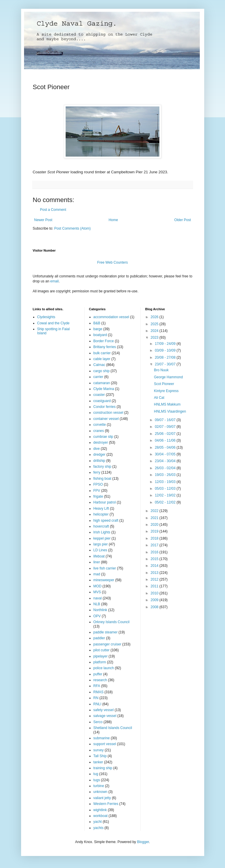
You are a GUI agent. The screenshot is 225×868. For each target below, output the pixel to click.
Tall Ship (100, 756)
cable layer (102, 359)
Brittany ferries (105, 347)
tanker (98, 762)
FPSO (98, 484)
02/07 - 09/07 (166, 427)
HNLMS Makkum (167, 404)
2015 (155, 559)
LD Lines (100, 550)
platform (100, 662)
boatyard (100, 335)
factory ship (102, 467)
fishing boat (102, 479)
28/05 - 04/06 (166, 447)
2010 (155, 593)
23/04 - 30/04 (166, 461)
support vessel (105, 744)
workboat (101, 816)
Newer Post (43, 220)
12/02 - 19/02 (166, 495)
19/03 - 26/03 (166, 475)
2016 (155, 552)
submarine (102, 738)
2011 (155, 586)
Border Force (104, 341)
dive (97, 449)
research (100, 680)
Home (113, 220)
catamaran (102, 383)
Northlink (100, 610)
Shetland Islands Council (113, 728)
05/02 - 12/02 (166, 502)
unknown (100, 792)
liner (97, 562)
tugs (97, 780)
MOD (98, 586)
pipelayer (101, 656)
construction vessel (108, 413)
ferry (97, 472)
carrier (98, 377)
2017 (155, 545)
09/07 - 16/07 (166, 420)
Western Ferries (106, 804)
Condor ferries (105, 407)
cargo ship (102, 371)
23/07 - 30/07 (166, 364)
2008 (155, 607)
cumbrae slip (103, 437)
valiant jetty (102, 798)
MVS (97, 592)
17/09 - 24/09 (166, 344)
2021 (155, 518)
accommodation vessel (111, 317)
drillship (99, 461)
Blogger (143, 842)
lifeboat (99, 556)
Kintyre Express (166, 391)
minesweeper (104, 580)
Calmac (99, 365)
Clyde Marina (104, 389)
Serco (98, 722)
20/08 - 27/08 (166, 357)
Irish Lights (102, 532)
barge (98, 329)
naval (98, 598)
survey (99, 750)
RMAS (99, 692)
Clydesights (46, 317)
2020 (155, 525)
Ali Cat (159, 398)
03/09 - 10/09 (166, 350)
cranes (99, 431)
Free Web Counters (113, 262)
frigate (98, 496)
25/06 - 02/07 (166, 434)
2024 (155, 331)
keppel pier (102, 538)
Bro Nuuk (161, 370)
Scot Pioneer (164, 384)
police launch (104, 668)
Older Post (183, 220)
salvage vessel (105, 716)
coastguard (102, 401)
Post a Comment (53, 210)
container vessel (106, 419)
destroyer (101, 443)
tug (96, 774)
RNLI (97, 704)
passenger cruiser (107, 644)
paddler (99, 638)
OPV (97, 616)
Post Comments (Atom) (73, 228)
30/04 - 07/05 (166, 454)
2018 (155, 538)
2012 (155, 579)
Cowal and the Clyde (53, 323)
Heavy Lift (101, 508)
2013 (155, 573)
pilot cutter (102, 650)
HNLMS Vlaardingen (170, 411)
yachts (99, 828)
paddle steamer (106, 632)
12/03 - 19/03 (166, 482)
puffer (98, 674)
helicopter (101, 514)
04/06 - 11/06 (166, 440)
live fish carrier (105, 568)
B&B (97, 323)
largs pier (101, 544)
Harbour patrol (105, 502)
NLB (97, 604)
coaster (99, 395)
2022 (155, 511)
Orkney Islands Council (111, 622)
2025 (155, 324)
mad (97, 574)
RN (96, 698)
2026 (155, 317)
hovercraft (101, 526)
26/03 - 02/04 (166, 468)
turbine (99, 786)
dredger (99, 455)
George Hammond (168, 377)
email (55, 281)
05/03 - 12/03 (166, 489)
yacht (98, 822)
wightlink (100, 810)
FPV (97, 491)
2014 (155, 566)
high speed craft (106, 521)
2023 (155, 338)
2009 (155, 600)
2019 (155, 531)
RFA (97, 686)
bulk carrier (102, 353)
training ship (103, 768)
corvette (100, 425)
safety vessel (104, 710)
